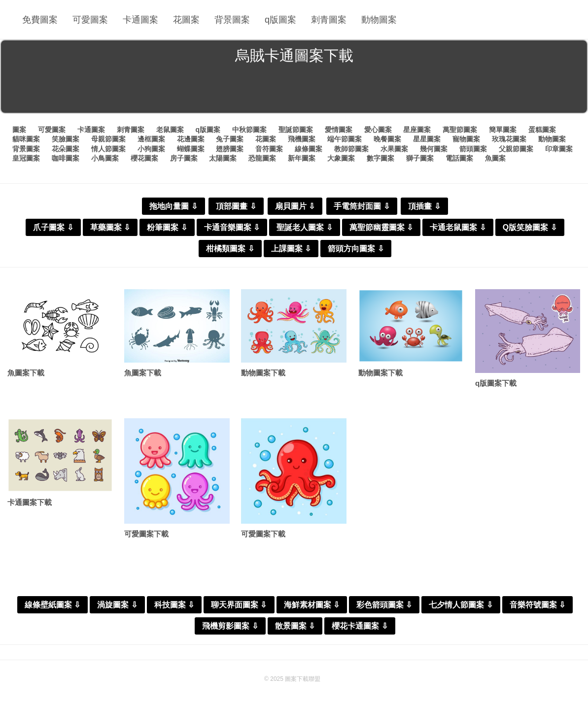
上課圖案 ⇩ (291, 249)
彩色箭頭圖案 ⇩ (384, 605)
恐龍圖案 (262, 158)
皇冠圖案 (26, 158)
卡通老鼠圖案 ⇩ (458, 227)
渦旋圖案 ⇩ (117, 605)
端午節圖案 (345, 139)
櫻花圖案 (144, 158)
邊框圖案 (151, 139)
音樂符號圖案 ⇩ (537, 605)
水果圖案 (394, 149)
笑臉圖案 (66, 139)
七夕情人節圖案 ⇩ (461, 605)
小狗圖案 (151, 149)
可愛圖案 (90, 20)
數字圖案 (380, 158)
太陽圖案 (223, 158)
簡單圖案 (503, 130)
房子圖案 (184, 158)
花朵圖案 (66, 149)
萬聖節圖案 (460, 130)
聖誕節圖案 (296, 130)
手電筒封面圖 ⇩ (362, 206)
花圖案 (186, 20)
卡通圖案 (140, 20)
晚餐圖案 (387, 139)
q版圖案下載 (496, 383)
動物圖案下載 (263, 373)
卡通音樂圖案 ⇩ (232, 227)
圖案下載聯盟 (303, 679)
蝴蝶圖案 (191, 149)
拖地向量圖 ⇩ (173, 206)
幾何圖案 (434, 149)
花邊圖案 (191, 139)
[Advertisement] (294, 91)
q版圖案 (280, 20)
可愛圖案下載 (146, 534)
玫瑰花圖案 (509, 139)
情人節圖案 (108, 149)
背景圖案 (232, 20)
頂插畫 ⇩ (424, 206)
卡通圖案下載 (30, 502)
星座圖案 (417, 130)
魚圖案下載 (26, 373)
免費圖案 (40, 20)
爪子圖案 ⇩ (53, 227)
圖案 (19, 130)
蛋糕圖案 (542, 130)
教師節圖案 (351, 149)
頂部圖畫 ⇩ (236, 206)
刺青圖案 (329, 20)
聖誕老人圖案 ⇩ (304, 227)
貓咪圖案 (26, 139)
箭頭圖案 (473, 149)
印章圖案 (559, 149)
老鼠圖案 (170, 130)
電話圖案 (459, 158)
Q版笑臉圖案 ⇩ (530, 227)
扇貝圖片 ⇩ (295, 206)
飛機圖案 (302, 139)
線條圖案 (309, 149)
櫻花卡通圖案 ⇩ (360, 626)
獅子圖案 (420, 158)
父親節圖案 (516, 149)
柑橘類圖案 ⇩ (230, 249)
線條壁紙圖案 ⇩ (52, 605)
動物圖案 (379, 20)
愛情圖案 (339, 130)
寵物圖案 (466, 139)
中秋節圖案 (249, 130)
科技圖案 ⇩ (174, 605)
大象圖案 (341, 158)
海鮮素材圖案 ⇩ (312, 605)
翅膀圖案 (230, 149)
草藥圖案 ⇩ (110, 227)
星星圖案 (427, 139)
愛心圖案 (378, 130)
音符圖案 (269, 149)
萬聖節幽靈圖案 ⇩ (381, 227)
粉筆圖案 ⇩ (167, 227)
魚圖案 (495, 158)
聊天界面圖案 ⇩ (239, 605)
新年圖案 (302, 158)
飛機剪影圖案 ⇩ (230, 626)
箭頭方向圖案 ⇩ (356, 249)
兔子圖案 (230, 139)
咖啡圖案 (66, 158)
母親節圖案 (108, 139)
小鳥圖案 (105, 158)
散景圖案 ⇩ (295, 626)
